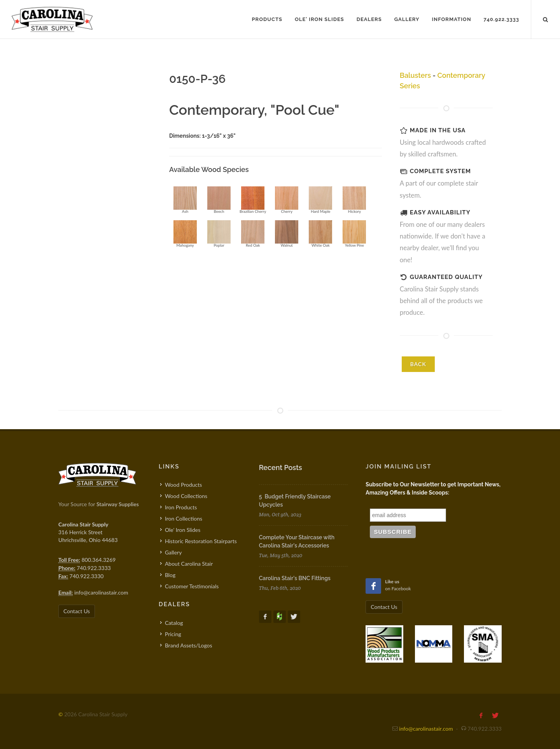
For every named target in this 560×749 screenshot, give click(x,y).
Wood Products (183, 485)
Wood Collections (186, 496)
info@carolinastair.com (101, 592)
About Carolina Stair (189, 564)
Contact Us (77, 611)
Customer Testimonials (192, 586)
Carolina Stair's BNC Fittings (295, 578)
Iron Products (181, 507)
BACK (418, 364)
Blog (170, 575)
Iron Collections (184, 518)
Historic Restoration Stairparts (201, 541)
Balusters (415, 75)
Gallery (173, 552)
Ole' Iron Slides (183, 530)
